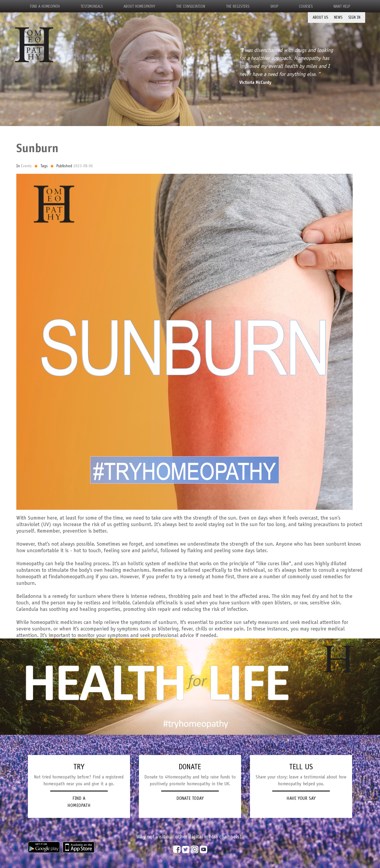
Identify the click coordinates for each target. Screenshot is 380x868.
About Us (320, 17)
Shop (274, 6)
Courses (306, 6)
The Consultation (191, 6)
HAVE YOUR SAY (301, 798)
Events (26, 166)
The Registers (238, 6)
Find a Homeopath (45, 6)
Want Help (342, 6)
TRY (79, 767)
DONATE (190, 767)
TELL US (301, 767)
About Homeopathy (139, 6)
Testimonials (92, 6)
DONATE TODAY (190, 798)
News (338, 17)
